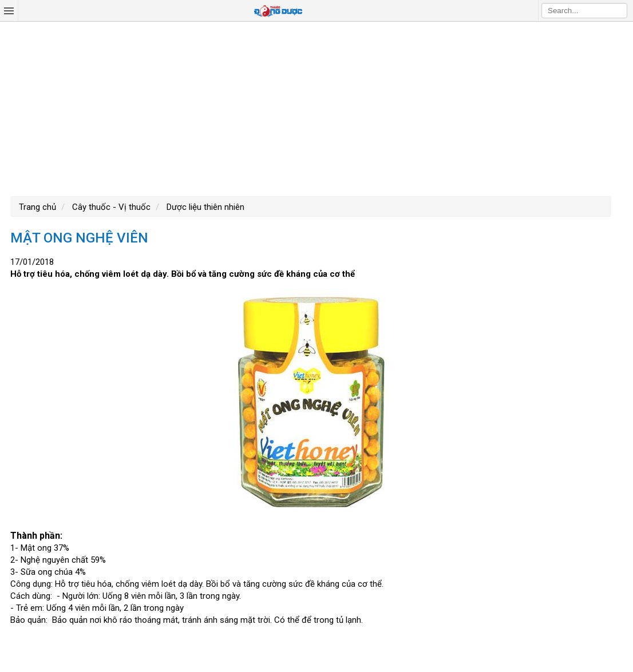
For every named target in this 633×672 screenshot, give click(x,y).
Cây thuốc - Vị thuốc (110, 207)
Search (619, 10)
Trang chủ (37, 207)
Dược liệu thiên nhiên (204, 207)
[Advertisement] (316, 108)
